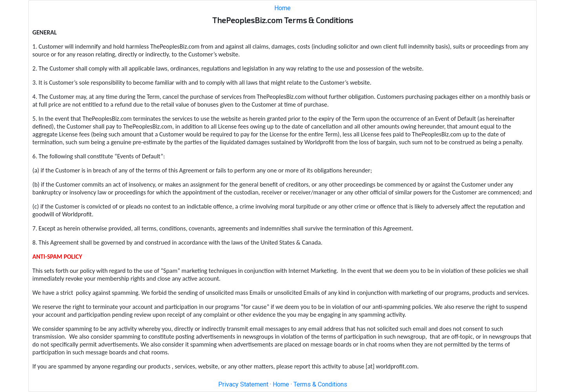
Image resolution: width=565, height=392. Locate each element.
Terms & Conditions (320, 384)
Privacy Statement (243, 384)
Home (282, 8)
